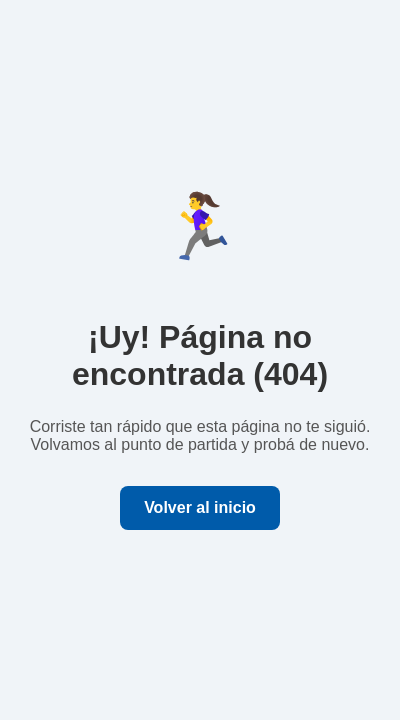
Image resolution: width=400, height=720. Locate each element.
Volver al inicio (200, 507)
